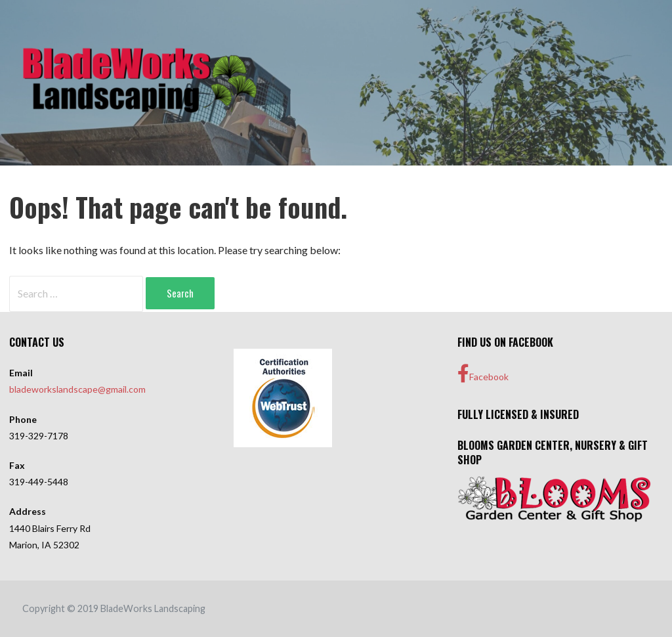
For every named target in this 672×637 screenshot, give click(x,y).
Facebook (483, 374)
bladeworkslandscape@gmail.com (77, 389)
